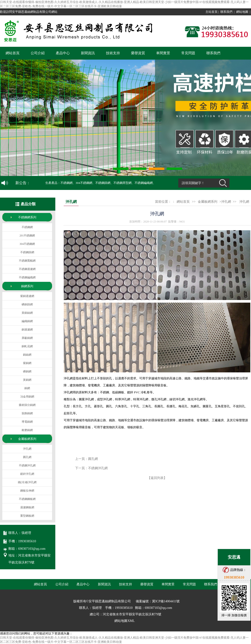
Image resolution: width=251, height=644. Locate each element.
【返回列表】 (157, 478)
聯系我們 (226, 12)
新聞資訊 (88, 53)
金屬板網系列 (208, 202)
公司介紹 (38, 53)
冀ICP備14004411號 (166, 601)
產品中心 (63, 53)
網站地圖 (242, 12)
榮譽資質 (138, 53)
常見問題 (188, 53)
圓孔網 (93, 459)
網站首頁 (13, 53)
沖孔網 (244, 202)
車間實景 (163, 53)
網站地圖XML (124, 621)
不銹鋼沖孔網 (98, 468)
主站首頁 (211, 12)
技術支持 (113, 53)
